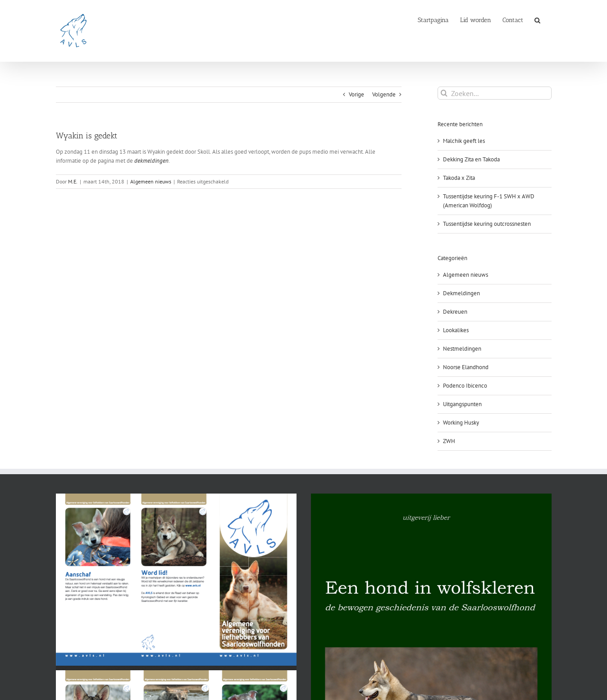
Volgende (384, 94)
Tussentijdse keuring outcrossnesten (487, 224)
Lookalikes (456, 330)
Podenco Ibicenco (465, 386)
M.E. (73, 181)
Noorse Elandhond (466, 367)
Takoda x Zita (459, 178)
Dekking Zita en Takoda (471, 159)
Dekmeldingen (461, 293)
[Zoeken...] (495, 93)
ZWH (449, 441)
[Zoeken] (444, 93)
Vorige (356, 94)
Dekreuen (455, 312)
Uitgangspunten (462, 404)
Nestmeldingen (462, 349)
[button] (537, 19)
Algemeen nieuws (151, 181)
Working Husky (461, 423)
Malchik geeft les (464, 141)
